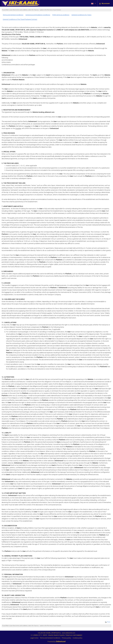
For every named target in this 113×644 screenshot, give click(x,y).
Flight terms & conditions (61, 15)
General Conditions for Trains (81, 15)
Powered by (57, 642)
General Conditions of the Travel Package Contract (20, 19)
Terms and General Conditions (13, 15)
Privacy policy (66, 638)
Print (108, 622)
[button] (93, 3)
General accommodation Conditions (38, 15)
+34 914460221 (78, 635)
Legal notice (34, 638)
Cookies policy (77, 638)
